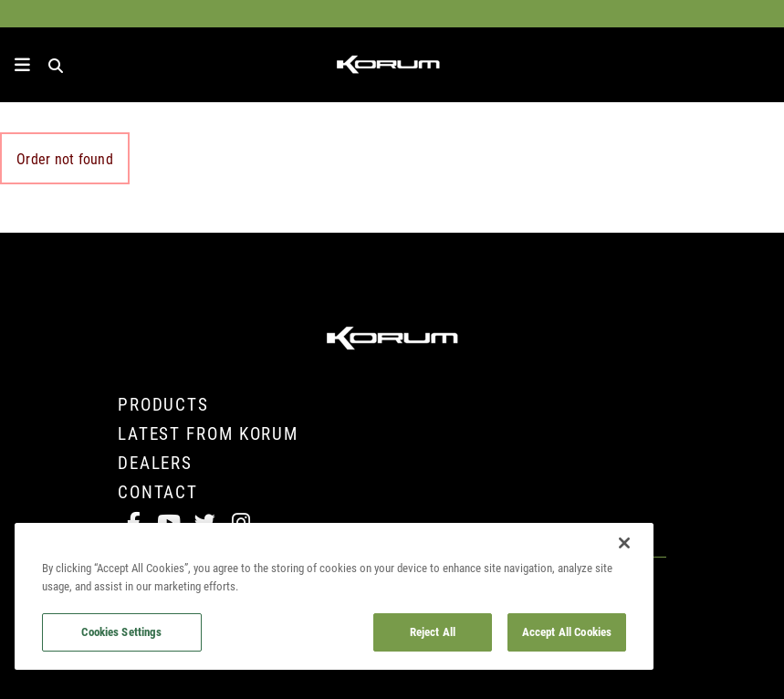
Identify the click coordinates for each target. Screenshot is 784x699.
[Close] (624, 543)
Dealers (155, 462)
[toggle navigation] (22, 65)
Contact (158, 491)
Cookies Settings (121, 631)
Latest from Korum (208, 433)
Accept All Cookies (567, 631)
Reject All (433, 631)
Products (163, 404)
